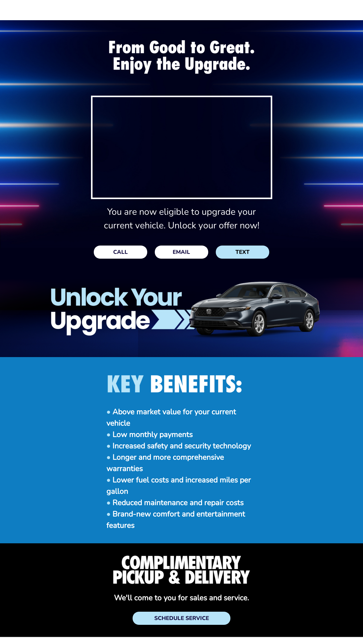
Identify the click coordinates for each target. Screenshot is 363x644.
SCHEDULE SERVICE (182, 618)
